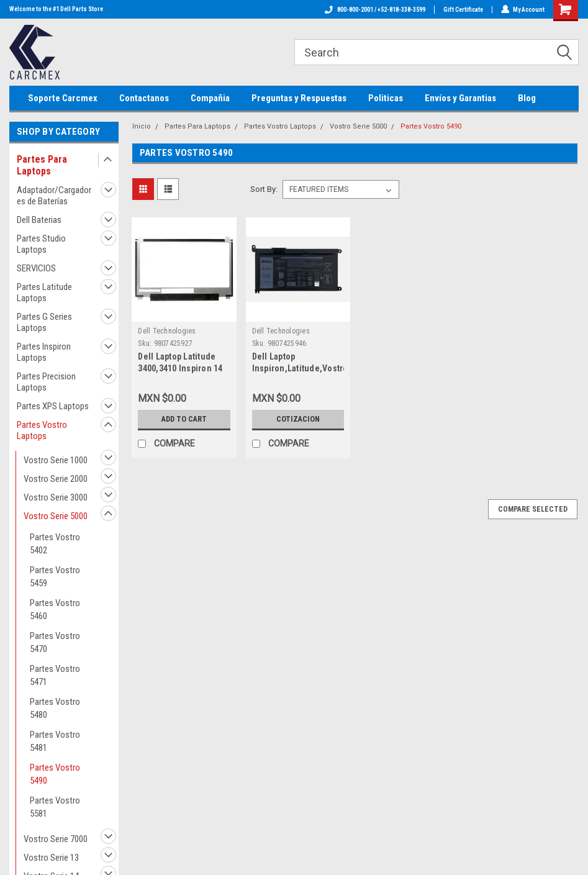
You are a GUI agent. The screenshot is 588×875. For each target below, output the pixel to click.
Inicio (142, 126)
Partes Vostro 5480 (55, 708)
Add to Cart (184, 419)
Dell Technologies (167, 331)
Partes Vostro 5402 (55, 544)
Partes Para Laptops (42, 165)
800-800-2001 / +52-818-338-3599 (374, 10)
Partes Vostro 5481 (55, 741)
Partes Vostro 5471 (55, 675)
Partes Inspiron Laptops (44, 352)
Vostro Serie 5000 (56, 516)
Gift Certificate (463, 10)
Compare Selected (533, 509)
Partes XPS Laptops (53, 406)
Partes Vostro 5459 (55, 577)
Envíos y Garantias (460, 98)
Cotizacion (298, 419)
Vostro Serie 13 (51, 858)
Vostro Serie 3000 (56, 497)
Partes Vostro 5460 (55, 610)
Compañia (210, 98)
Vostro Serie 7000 (56, 839)
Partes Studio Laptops (41, 244)
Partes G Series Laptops (44, 322)
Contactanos (144, 98)
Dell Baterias (39, 220)
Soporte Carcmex (63, 98)
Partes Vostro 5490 (55, 774)
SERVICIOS (36, 268)
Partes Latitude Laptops (44, 292)
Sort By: (264, 189)
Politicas (386, 98)
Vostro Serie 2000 (56, 479)
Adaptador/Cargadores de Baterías (54, 196)
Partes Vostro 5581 (55, 807)
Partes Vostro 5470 (55, 642)
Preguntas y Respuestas (299, 98)
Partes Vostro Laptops (42, 430)
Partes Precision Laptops (46, 382)
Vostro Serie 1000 (56, 460)
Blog (527, 98)
